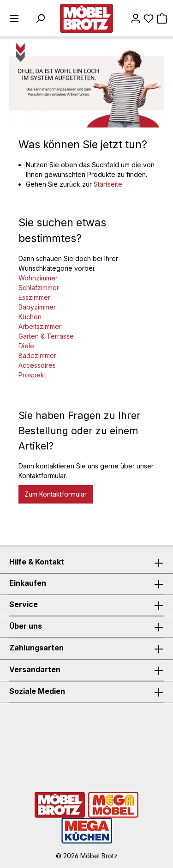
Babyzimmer (37, 307)
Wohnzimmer (38, 278)
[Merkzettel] (149, 18)
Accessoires (37, 365)
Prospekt (32, 375)
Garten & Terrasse (46, 336)
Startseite (108, 184)
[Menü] (14, 18)
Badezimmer (37, 355)
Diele (26, 346)
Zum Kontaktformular (56, 494)
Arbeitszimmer (40, 326)
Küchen (30, 317)
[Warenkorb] (162, 18)
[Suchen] (40, 18)
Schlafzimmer (39, 288)
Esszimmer (34, 297)
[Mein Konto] (136, 18)
